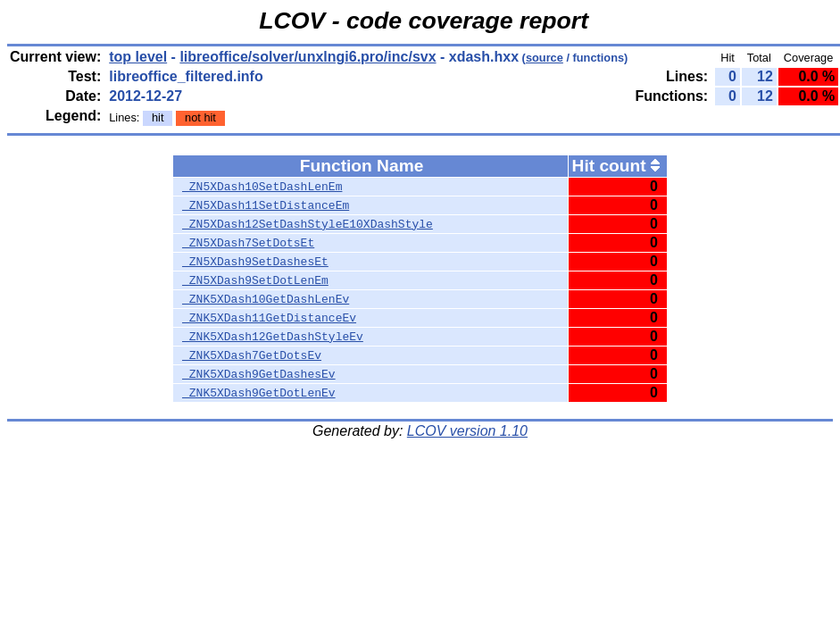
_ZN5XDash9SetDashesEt (255, 262)
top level (138, 57)
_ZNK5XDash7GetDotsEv (252, 355)
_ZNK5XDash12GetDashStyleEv (273, 337)
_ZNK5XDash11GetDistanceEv (269, 318)
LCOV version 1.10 (467, 431)
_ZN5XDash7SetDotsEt (248, 243)
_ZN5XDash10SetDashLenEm (262, 187)
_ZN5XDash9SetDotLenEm (255, 280)
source (545, 58)
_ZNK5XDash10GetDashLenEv (266, 299)
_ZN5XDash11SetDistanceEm (266, 205)
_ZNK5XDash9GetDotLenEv (259, 393)
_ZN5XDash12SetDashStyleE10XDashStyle (308, 224)
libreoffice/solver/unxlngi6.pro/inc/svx (308, 57)
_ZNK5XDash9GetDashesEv (259, 374)
